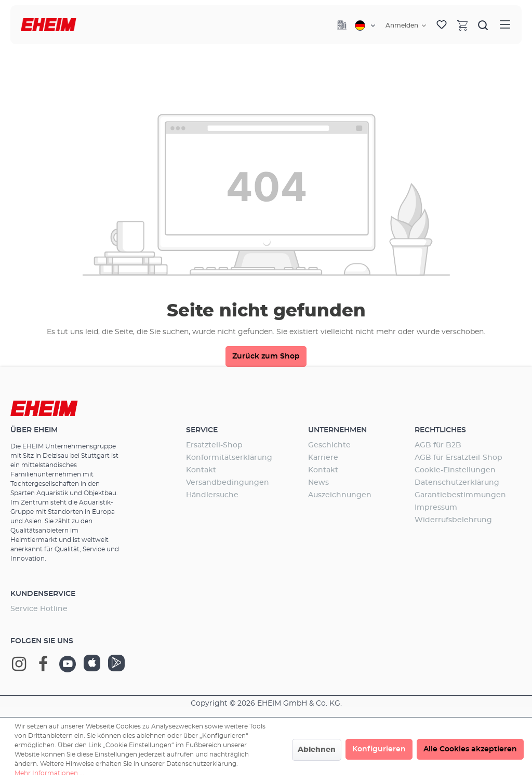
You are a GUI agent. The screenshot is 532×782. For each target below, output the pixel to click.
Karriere (323, 458)
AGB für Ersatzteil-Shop (458, 458)
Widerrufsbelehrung (453, 520)
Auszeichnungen (340, 495)
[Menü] (505, 25)
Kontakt (201, 470)
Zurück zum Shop (266, 356)
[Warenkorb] (462, 25)
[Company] (342, 25)
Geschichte (329, 445)
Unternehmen (337, 430)
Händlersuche (212, 495)
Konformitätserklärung (229, 458)
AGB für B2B (438, 445)
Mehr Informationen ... (49, 773)
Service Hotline (39, 609)
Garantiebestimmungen (460, 495)
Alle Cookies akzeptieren (470, 749)
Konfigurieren (379, 749)
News (318, 483)
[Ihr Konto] (406, 25)
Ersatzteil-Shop (214, 445)
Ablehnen (317, 750)
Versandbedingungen (228, 483)
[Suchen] (483, 25)
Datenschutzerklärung (457, 483)
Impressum (436, 508)
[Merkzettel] (442, 25)
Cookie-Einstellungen (455, 470)
